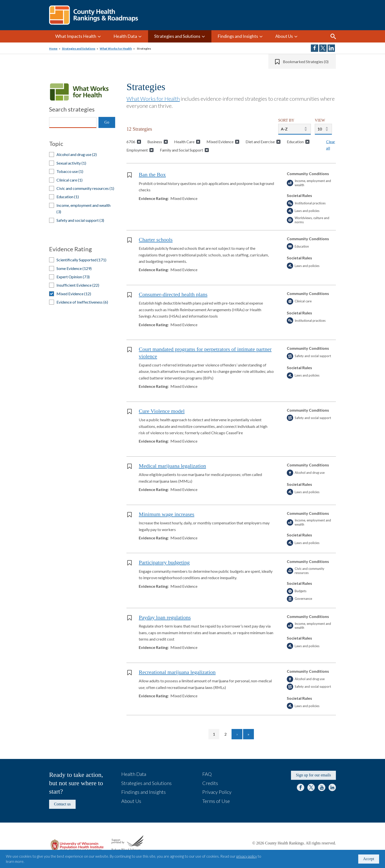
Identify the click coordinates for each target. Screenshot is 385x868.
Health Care (184, 142)
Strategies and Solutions (177, 36)
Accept (369, 859)
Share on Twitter (323, 48)
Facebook (301, 787)
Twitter (311, 787)
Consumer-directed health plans (173, 294)
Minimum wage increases (166, 514)
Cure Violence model (162, 411)
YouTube (322, 787)
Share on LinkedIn (331, 48)
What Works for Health (116, 49)
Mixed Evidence (220, 142)
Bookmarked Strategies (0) (306, 62)
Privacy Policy (217, 792)
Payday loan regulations (165, 617)
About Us (284, 36)
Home (53, 49)
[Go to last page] (248, 734)
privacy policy (247, 856)
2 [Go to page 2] (228, 734)
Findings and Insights (238, 36)
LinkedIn (332, 787)
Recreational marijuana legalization (177, 672)
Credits (210, 783)
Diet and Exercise (260, 142)
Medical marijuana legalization (172, 466)
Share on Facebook (315, 48)
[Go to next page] (237, 734)
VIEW (320, 120)
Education (295, 142)
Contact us (62, 804)
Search (333, 36)
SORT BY (286, 120)
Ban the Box (152, 175)
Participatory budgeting (164, 562)
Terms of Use (216, 801)
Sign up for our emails (313, 775)
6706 (131, 142)
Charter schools (156, 240)
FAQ (207, 774)
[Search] (73, 123)
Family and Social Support (181, 150)
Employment (137, 150)
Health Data (125, 36)
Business (155, 142)
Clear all (331, 145)
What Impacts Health (76, 36)
